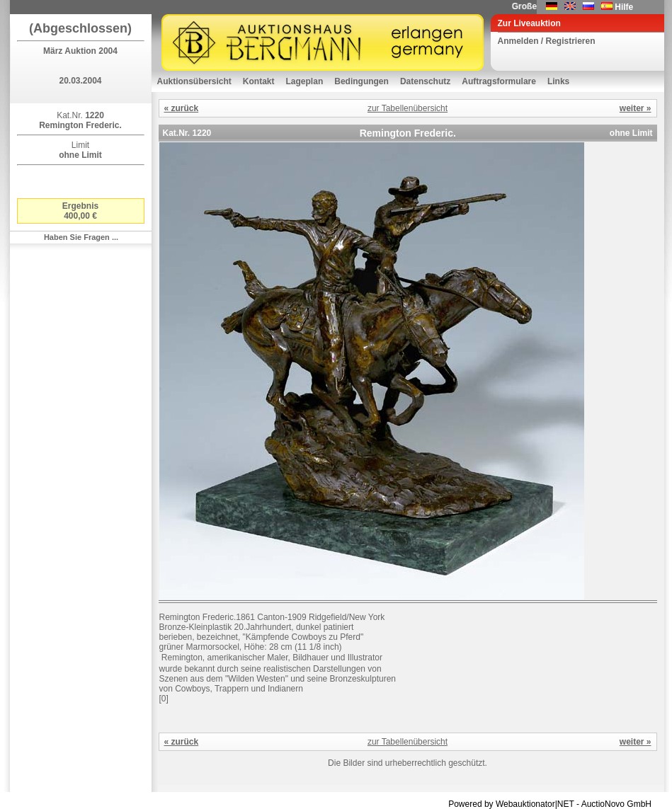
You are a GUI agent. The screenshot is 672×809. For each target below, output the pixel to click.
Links (558, 81)
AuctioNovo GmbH (616, 804)
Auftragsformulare (499, 81)
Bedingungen (361, 81)
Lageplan (305, 81)
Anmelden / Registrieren (547, 41)
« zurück (182, 108)
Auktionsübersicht (194, 81)
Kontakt (259, 81)
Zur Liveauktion (529, 23)
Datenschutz (425, 81)
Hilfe (624, 7)
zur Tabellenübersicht (408, 108)
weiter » (636, 108)
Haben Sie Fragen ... (81, 237)
